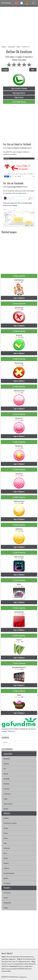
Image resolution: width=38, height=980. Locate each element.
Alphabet (7, 759)
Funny (6, 833)
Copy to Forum (19, 97)
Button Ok (26, 47)
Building (6, 779)
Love (5, 853)
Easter (6, 898)
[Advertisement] (19, 25)
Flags (5, 799)
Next (33, 70)
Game (6, 838)
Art (5, 769)
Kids (18, 47)
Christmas (7, 893)
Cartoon (6, 789)
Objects (6, 868)
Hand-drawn (8, 804)
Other (6, 908)
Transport (7, 883)
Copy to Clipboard (19, 298)
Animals (6, 764)
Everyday (11, 47)
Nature (6, 863)
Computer (7, 794)
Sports (6, 878)
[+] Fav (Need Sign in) (19, 102)
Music (6, 858)
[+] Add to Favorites (19, 276)
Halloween (7, 903)
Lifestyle (7, 848)
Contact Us (23, 977)
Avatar (6, 774)
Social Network (9, 873)
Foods (6, 828)
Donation (5, 729)
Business (7, 784)
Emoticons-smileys (10, 823)
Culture (6, 818)
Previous (5, 70)
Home (4, 47)
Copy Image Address (19, 93)
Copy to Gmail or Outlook (19, 89)
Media (6, 809)
